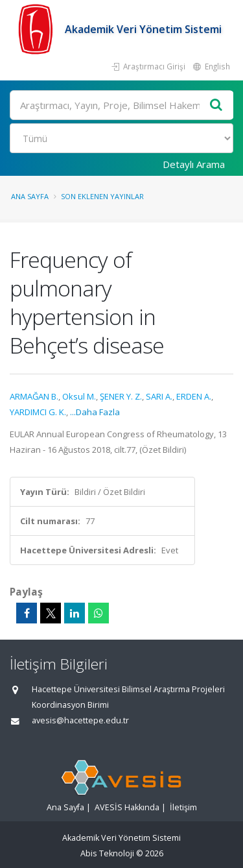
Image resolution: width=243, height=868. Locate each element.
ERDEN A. (194, 396)
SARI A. (159, 396)
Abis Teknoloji (107, 853)
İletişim (183, 807)
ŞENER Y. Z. (121, 396)
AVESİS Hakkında (127, 807)
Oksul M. (79, 396)
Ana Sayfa (30, 196)
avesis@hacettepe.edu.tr (80, 720)
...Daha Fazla (95, 412)
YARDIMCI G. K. (38, 412)
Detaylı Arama (194, 164)
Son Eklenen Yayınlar (102, 196)
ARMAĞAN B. (34, 396)
